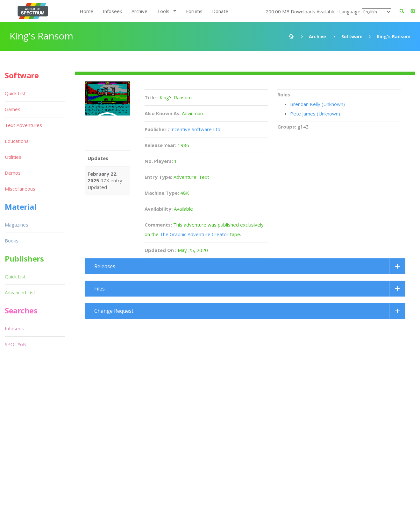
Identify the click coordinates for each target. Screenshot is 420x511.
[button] (413, 11)
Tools (163, 11)
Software (352, 36)
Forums (194, 11)
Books (12, 241)
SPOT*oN (16, 344)
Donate (220, 11)
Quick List (15, 93)
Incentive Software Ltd (195, 129)
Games (13, 109)
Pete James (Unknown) (315, 114)
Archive (139, 11)
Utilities (13, 157)
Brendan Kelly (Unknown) (317, 104)
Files (100, 289)
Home (86, 11)
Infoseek (112, 11)
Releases (105, 266)
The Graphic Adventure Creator (194, 234)
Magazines (17, 225)
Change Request (114, 311)
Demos (13, 173)
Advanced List (20, 292)
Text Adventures (23, 125)
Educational (17, 141)
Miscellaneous (20, 189)
